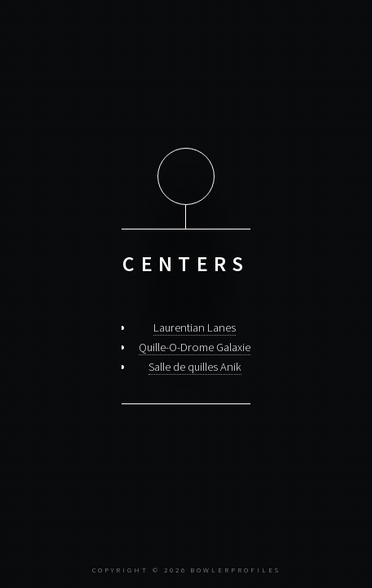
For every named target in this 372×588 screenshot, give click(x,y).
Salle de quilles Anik (195, 367)
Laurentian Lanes (195, 327)
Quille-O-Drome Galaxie (195, 347)
